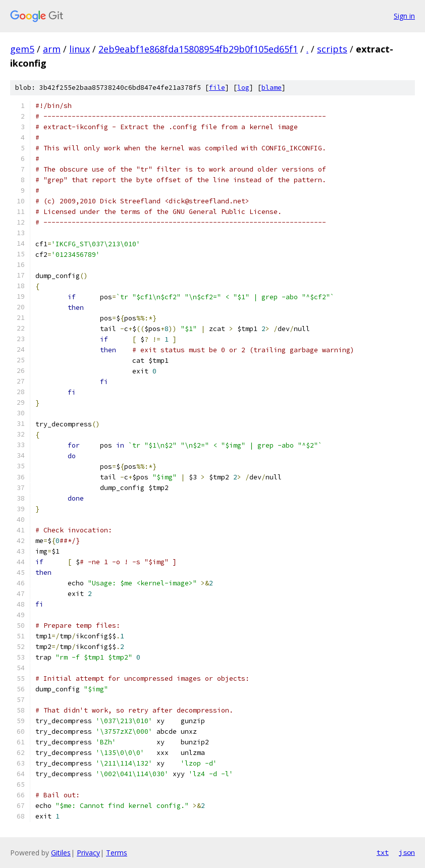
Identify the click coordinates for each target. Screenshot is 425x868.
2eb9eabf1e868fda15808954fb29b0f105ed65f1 (198, 49)
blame (272, 88)
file (217, 88)
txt (383, 852)
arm (52, 49)
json (407, 852)
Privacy (88, 853)
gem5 (22, 49)
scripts (332, 49)
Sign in (404, 16)
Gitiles (61, 853)
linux (79, 49)
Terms (117, 853)
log (243, 88)
